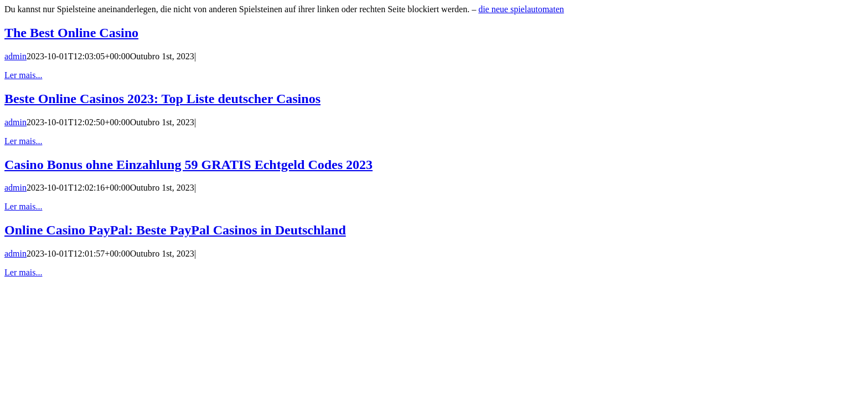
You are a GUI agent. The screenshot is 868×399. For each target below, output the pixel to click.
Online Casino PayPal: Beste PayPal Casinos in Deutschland (175, 230)
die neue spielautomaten (521, 9)
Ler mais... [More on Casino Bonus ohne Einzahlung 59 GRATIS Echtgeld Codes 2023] (23, 206)
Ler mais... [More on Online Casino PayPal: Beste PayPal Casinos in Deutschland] (23, 272)
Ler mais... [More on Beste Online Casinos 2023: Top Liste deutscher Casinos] (23, 141)
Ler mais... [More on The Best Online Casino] (23, 75)
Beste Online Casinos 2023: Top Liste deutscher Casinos (162, 99)
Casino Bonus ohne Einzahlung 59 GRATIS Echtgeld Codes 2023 (188, 165)
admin (15, 56)
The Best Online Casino (71, 33)
